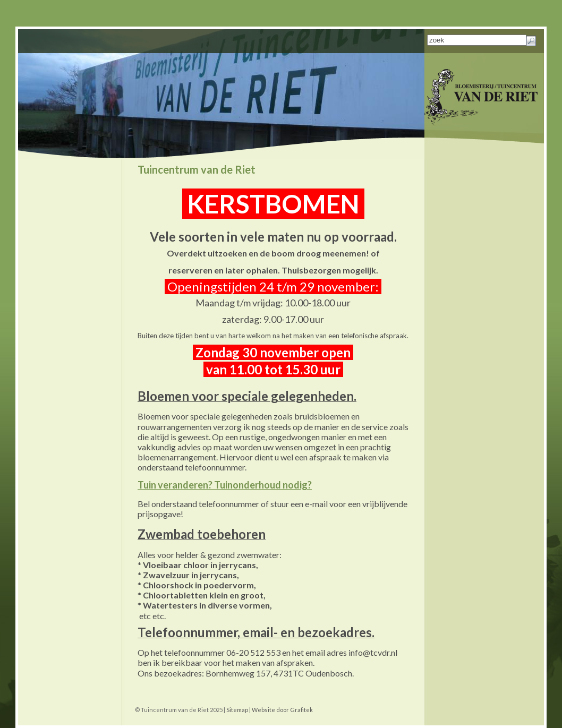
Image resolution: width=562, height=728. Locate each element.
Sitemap (237, 710)
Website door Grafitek (282, 710)
